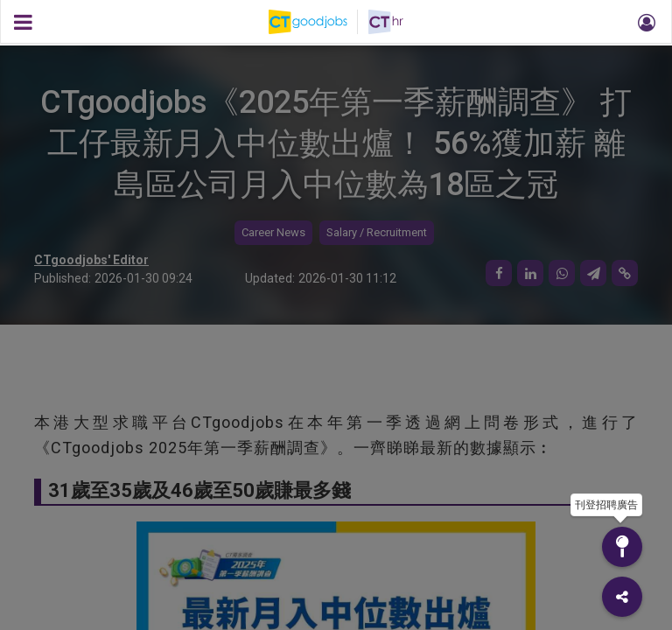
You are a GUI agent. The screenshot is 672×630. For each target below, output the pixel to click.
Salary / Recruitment (377, 232)
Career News (273, 232)
